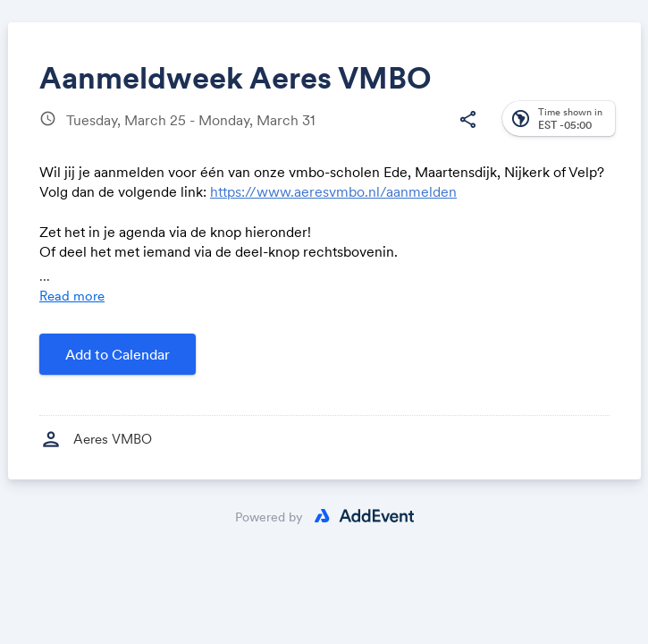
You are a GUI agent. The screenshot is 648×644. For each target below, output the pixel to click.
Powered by (269, 517)
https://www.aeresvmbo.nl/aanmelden (333, 191)
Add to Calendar (118, 354)
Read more (72, 296)
